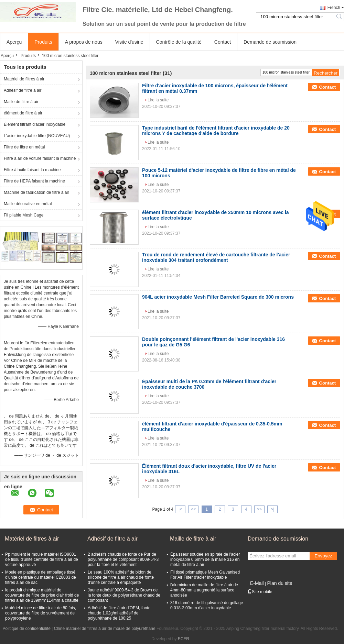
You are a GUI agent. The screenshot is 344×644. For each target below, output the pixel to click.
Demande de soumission (270, 42)
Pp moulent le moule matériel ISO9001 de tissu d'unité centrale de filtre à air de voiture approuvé (42, 559)
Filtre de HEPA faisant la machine (34, 181)
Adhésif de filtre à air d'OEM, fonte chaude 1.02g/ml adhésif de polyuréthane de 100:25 (119, 613)
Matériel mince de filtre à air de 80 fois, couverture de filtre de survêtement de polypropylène (41, 613)
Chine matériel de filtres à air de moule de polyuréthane (105, 629)
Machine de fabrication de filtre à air (36, 192)
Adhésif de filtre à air (23, 90)
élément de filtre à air (23, 113)
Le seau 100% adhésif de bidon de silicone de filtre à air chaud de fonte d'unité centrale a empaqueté (121, 577)
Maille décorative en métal (28, 204)
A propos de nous (84, 42)
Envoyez (323, 556)
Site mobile (260, 592)
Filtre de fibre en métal (24, 147)
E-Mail (257, 583)
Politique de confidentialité (27, 629)
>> (259, 509)
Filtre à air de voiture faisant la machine (40, 158)
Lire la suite (158, 100)
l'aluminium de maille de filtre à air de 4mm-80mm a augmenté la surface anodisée (204, 590)
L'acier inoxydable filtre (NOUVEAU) (37, 136)
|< (180, 509)
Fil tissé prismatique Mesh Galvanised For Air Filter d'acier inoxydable (205, 575)
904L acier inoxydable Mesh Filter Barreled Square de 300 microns (218, 297)
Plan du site (279, 583)
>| (272, 509)
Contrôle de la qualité (179, 42)
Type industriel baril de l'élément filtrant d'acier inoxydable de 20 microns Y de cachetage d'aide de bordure (216, 131)
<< (193, 509)
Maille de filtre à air (21, 102)
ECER (184, 639)
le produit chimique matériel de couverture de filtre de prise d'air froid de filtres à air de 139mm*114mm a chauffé (42, 595)
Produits (43, 42)
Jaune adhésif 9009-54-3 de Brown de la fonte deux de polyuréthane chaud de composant (124, 595)
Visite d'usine (129, 42)
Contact (223, 42)
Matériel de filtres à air (24, 79)
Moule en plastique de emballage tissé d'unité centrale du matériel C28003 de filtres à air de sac (41, 577)
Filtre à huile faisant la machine (32, 170)
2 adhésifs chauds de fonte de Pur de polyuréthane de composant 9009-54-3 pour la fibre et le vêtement (123, 559)
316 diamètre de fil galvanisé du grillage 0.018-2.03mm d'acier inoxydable (207, 605)
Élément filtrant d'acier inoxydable (35, 124)
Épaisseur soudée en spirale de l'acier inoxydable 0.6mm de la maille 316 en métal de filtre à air (205, 559)
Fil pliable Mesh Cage (24, 215)
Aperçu (14, 42)
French (334, 8)
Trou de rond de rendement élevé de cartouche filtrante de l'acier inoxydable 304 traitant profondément (216, 257)
